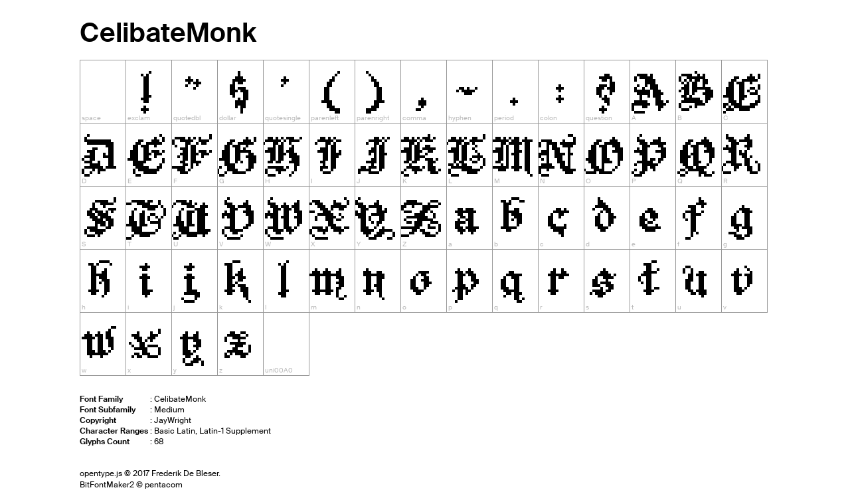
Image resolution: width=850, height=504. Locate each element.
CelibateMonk (168, 33)
